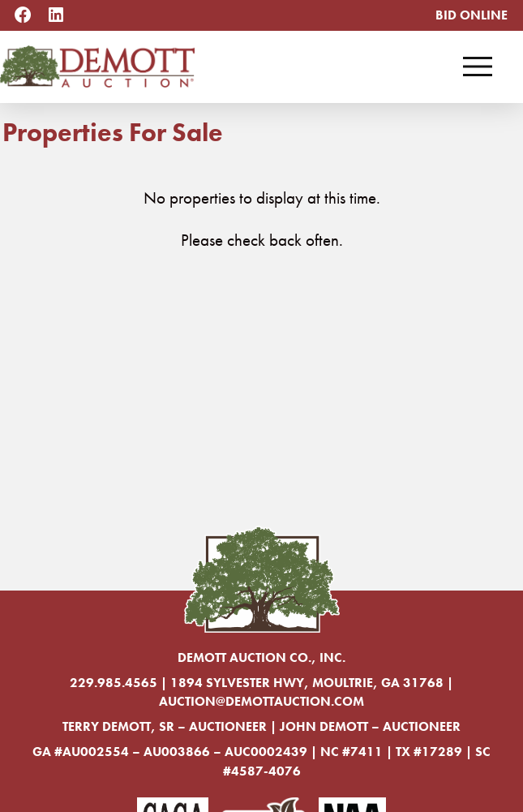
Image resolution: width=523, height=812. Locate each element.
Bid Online (472, 15)
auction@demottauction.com (261, 701)
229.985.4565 (114, 683)
